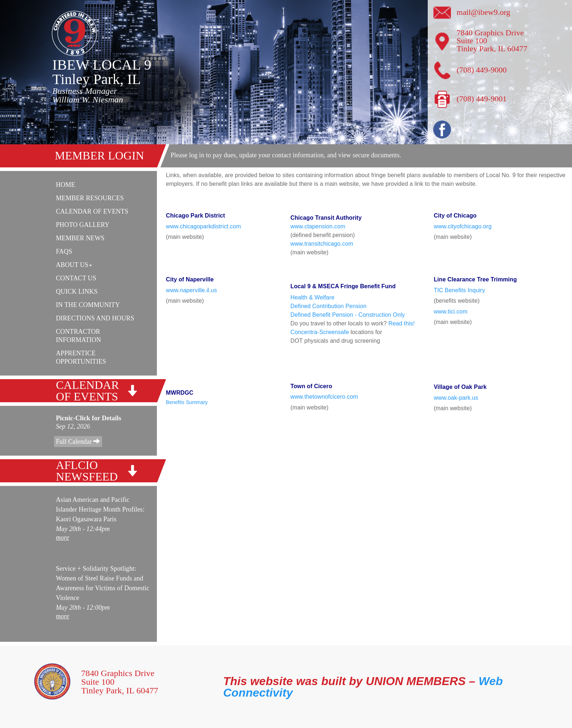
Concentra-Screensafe (320, 332)
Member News (80, 238)
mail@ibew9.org (483, 12)
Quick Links (77, 291)
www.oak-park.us (456, 398)
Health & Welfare (312, 297)
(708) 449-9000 (482, 70)
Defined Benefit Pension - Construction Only (347, 315)
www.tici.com (451, 312)
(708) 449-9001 (482, 99)
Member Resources (90, 198)
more (63, 538)
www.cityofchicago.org (463, 226)
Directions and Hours (95, 318)
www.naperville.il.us (192, 290)
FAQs (64, 251)
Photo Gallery (83, 225)
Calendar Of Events (92, 211)
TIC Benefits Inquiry (460, 290)
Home (65, 185)
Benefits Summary (187, 402)
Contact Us (76, 278)
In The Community (88, 305)
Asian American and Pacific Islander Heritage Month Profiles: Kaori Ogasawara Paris (100, 509)
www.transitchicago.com (322, 244)
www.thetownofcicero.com (324, 397)
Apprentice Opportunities (81, 357)
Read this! (402, 323)
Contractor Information (78, 336)
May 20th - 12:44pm (83, 529)
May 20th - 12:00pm (83, 608)
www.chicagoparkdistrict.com (203, 226)
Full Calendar (78, 441)
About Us (74, 265)
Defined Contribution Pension (328, 306)
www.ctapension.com (318, 226)
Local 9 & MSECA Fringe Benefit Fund (343, 289)
